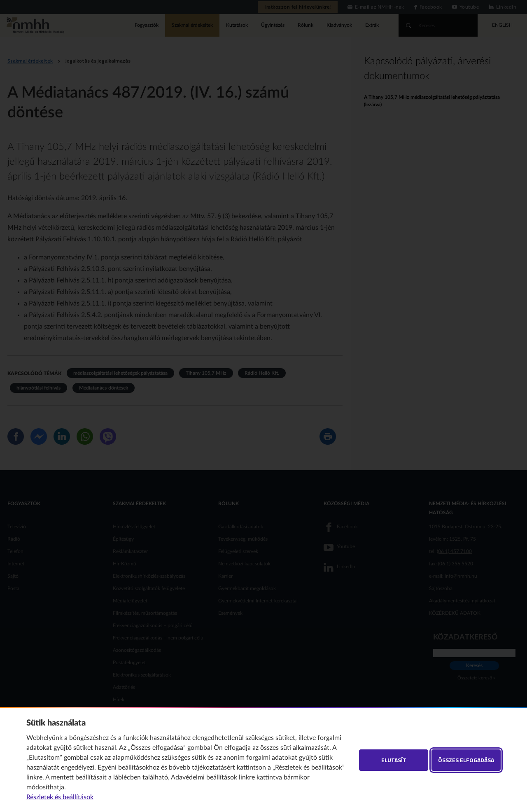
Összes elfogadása (466, 760)
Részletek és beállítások (60, 797)
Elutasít (394, 760)
